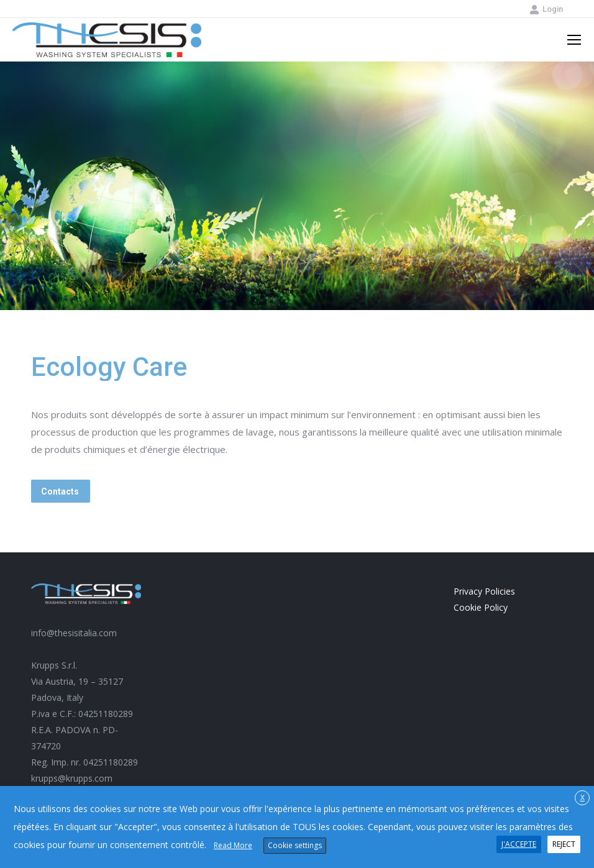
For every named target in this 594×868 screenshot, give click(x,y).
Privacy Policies (484, 591)
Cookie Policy (481, 607)
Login (546, 9)
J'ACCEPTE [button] (519, 844)
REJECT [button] (564, 844)
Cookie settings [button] (295, 845)
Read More (233, 845)
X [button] (583, 797)
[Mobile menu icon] (574, 40)
